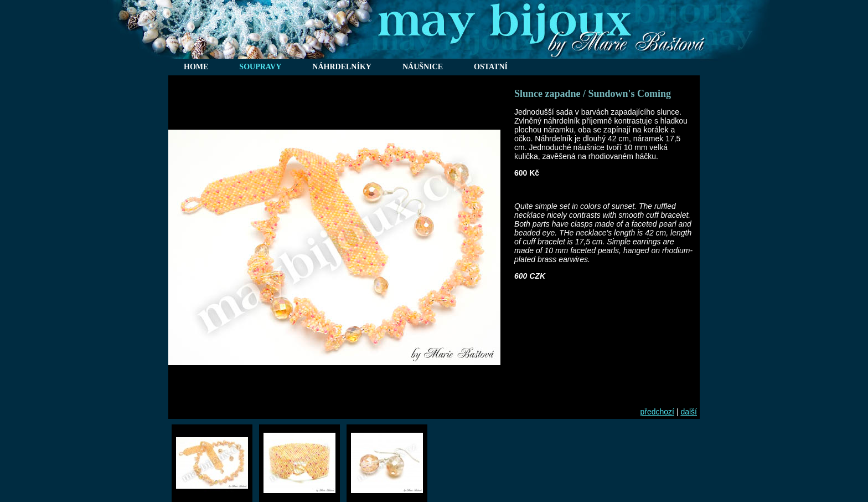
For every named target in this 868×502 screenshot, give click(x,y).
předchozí (657, 412)
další (689, 412)
